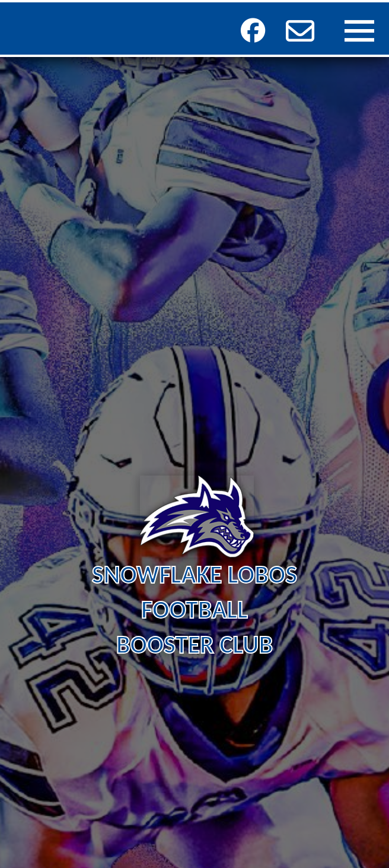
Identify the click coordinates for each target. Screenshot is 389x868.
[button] (300, 31)
